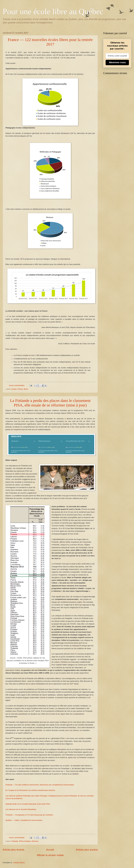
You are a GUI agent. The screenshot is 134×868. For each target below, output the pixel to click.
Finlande (15, 841)
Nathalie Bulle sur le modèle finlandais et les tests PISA (28, 804)
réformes (35, 841)
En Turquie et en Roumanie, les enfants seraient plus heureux (30, 790)
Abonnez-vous (117, 62)
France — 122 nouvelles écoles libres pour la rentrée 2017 (50, 42)
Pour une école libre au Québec (53, 12)
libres (26, 389)
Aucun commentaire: (17, 385)
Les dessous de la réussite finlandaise (21, 809)
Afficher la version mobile (50, 855)
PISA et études (25, 841)
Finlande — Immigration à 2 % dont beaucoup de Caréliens (29, 815)
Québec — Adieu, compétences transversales (24, 820)
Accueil (50, 850)
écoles (14, 389)
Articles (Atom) (19, 863)
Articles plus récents (13, 850)
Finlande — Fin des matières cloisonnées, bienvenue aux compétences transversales (40, 785)
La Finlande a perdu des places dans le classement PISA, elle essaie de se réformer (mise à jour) (50, 403)
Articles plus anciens (87, 850)
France (20, 389)
